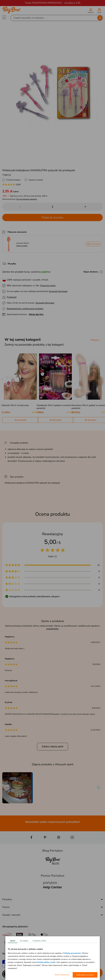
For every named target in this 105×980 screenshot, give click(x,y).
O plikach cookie (39, 941)
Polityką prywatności (72, 953)
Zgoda (13, 941)
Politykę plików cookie (46, 962)
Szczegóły (24, 941)
